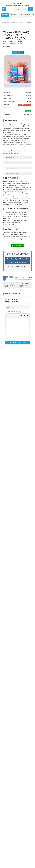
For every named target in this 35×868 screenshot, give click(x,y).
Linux (21, 15)
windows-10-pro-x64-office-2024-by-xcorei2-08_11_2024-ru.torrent (17, 261)
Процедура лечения (12, 168)
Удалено (9, 163)
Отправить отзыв (17, 808)
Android (28, 15)
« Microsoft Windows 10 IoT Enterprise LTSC (11, 285)
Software (4, 23)
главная (5, 15)
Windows (13, 15)
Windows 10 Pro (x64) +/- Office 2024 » (24, 285)
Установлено (10, 158)
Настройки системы (12, 173)
